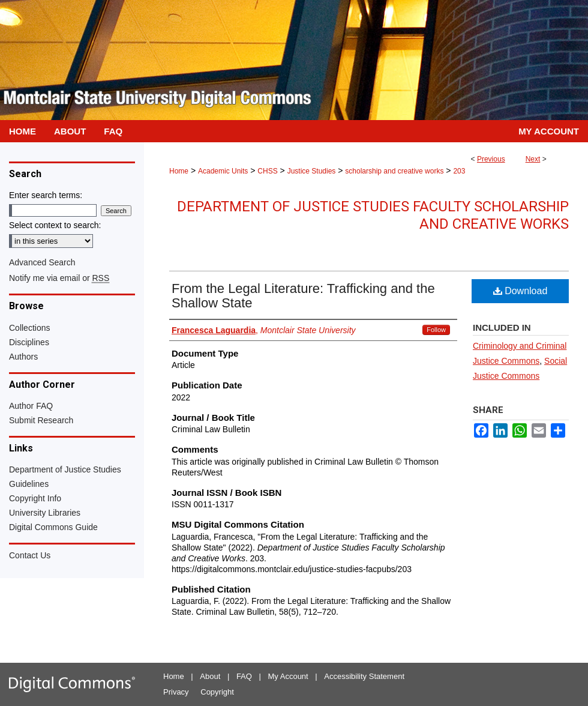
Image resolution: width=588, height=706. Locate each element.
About (210, 676)
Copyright (217, 692)
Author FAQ (31, 406)
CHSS (267, 171)
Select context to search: (55, 225)
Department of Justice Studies (65, 469)
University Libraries (45, 513)
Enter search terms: (46, 195)
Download (520, 291)
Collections (29, 328)
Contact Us (30, 555)
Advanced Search (42, 262)
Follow (436, 330)
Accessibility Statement (364, 676)
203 (459, 171)
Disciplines (29, 342)
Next (533, 159)
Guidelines (29, 484)
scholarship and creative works (394, 171)
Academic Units (223, 171)
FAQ (244, 676)
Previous (491, 159)
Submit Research (41, 420)
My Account (288, 676)
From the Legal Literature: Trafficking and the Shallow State (303, 296)
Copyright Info (35, 498)
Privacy (176, 692)
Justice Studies (312, 171)
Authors (23, 357)
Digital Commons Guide (53, 527)
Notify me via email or (59, 278)
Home (179, 171)
